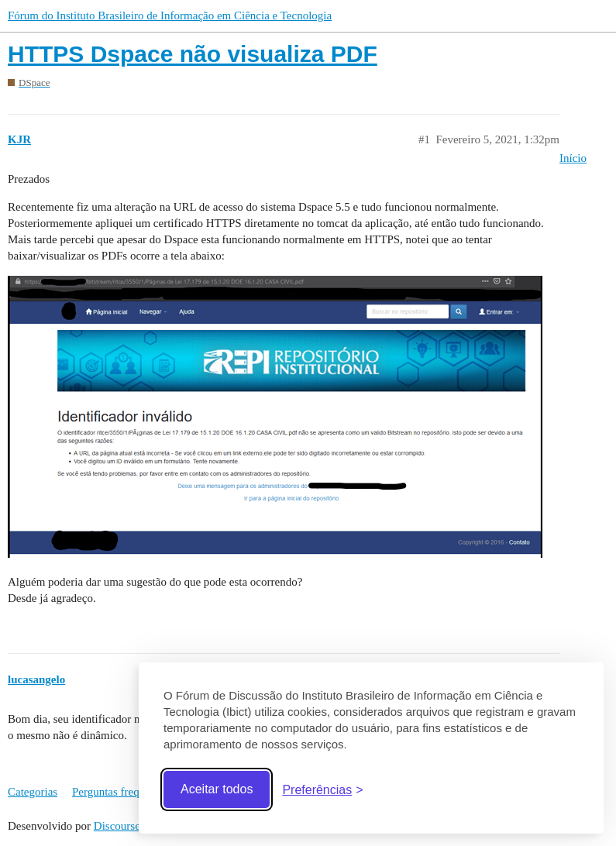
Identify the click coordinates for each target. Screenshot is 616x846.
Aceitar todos (217, 789)
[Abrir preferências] (322, 790)
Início (573, 158)
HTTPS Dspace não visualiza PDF (193, 54)
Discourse (117, 826)
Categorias (33, 792)
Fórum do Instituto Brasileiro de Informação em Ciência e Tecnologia (170, 15)
